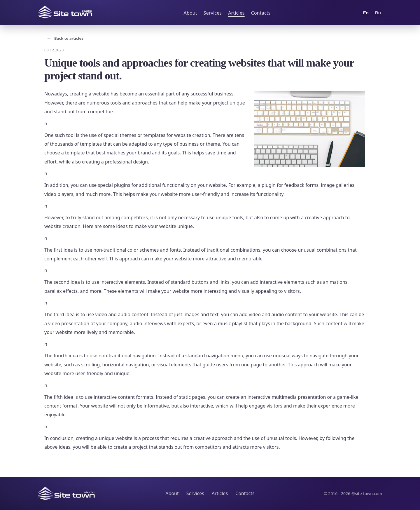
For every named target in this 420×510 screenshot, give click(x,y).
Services (213, 13)
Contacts (261, 13)
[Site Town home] (65, 12)
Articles (236, 13)
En (366, 13)
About (190, 13)
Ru (378, 13)
